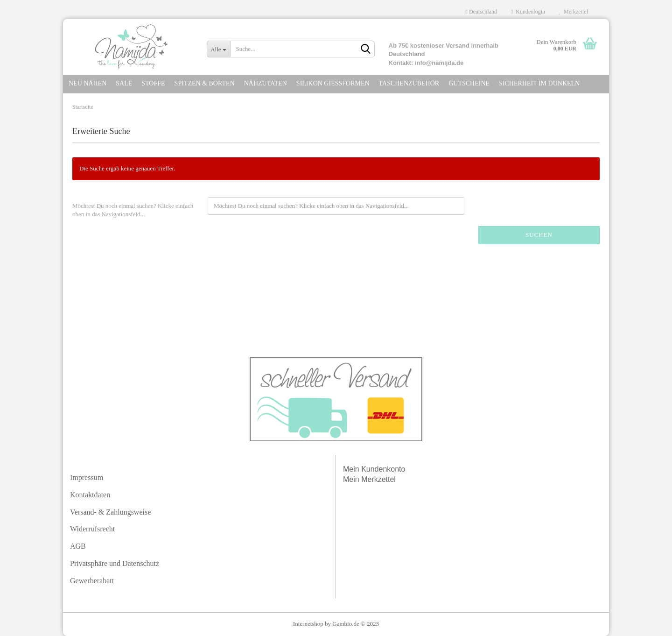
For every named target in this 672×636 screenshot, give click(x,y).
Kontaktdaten (90, 495)
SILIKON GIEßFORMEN (333, 83)
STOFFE (153, 83)
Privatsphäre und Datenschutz (115, 563)
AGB (78, 546)
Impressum (87, 477)
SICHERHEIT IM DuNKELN (539, 83)
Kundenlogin (528, 12)
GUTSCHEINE (469, 83)
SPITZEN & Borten (205, 83)
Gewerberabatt (92, 581)
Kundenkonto (383, 469)
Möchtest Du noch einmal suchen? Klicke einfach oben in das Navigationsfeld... (133, 210)
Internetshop (308, 624)
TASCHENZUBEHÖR (409, 83)
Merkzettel (574, 12)
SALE (124, 83)
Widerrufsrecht (92, 529)
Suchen (539, 235)
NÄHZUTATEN (266, 83)
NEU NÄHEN (87, 83)
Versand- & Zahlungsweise (110, 512)
